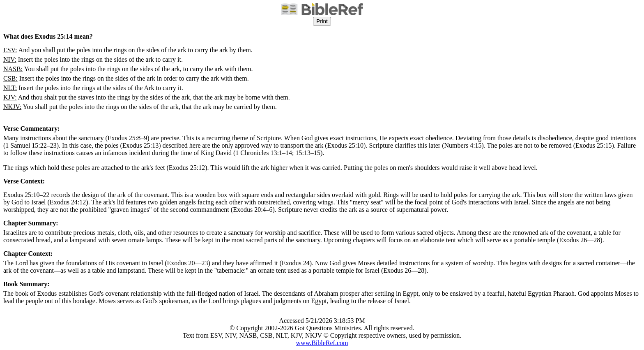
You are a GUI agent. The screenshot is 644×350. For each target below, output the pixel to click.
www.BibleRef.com (322, 343)
